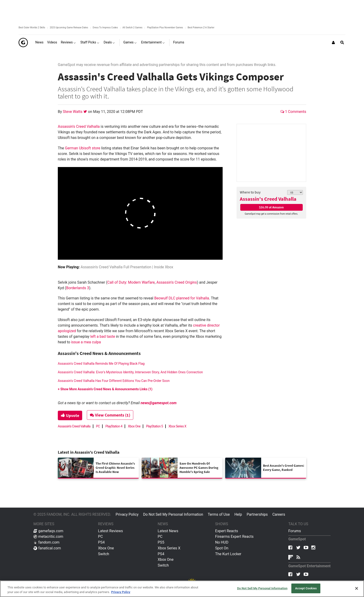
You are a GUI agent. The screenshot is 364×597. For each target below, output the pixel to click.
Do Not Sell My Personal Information (173, 514)
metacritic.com (48, 536)
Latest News (168, 531)
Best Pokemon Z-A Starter (201, 28)
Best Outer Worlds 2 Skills (32, 28)
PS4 (101, 542)
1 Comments (293, 112)
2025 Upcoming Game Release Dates (69, 28)
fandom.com (46, 542)
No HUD (222, 542)
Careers (279, 514)
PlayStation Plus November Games (165, 28)
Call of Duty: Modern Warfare (131, 282)
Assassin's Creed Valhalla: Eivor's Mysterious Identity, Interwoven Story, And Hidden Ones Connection (130, 372)
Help (238, 514)
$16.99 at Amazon (271, 207)
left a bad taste (103, 336)
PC (98, 426)
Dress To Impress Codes (105, 28)
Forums (295, 531)
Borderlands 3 (78, 288)
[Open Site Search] (342, 43)
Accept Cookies (306, 588)
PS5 (161, 542)
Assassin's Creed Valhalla (268, 199)
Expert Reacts (227, 531)
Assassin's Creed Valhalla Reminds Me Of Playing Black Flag (101, 364)
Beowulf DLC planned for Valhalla (182, 298)
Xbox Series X (177, 426)
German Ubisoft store (83, 148)
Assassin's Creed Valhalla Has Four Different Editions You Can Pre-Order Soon (114, 381)
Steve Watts (73, 112)
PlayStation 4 (114, 426)
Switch (104, 554)
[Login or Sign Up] (333, 43)
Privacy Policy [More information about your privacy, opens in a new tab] (121, 592)
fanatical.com (47, 548)
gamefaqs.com (48, 531)
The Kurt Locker (228, 554)
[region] (182, 589)
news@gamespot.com (159, 403)
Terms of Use (219, 514)
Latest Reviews (110, 531)
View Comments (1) (110, 415)
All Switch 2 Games (133, 28)
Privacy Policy (127, 514)
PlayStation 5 (154, 426)
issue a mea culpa (86, 342)
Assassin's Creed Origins (177, 282)
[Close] (357, 588)
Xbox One (134, 426)
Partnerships (257, 514)
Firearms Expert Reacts (234, 536)
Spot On (222, 548)
